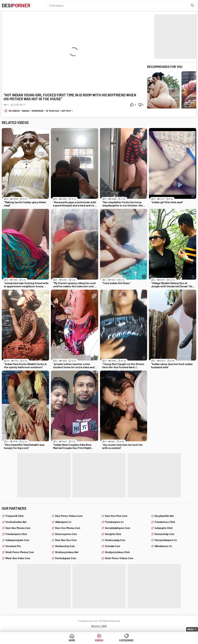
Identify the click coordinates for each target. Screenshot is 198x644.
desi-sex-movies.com (18, 528)
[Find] (192, 5)
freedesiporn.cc (114, 522)
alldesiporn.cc (63, 522)
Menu (190, 629)
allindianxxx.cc (163, 546)
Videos (99, 640)
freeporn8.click (14, 516)
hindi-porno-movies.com (20, 552)
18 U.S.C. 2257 (99, 626)
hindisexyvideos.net (67, 552)
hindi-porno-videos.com (119, 558)
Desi (16, 5)
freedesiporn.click (16, 534)
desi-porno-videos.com (69, 516)
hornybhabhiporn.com (118, 528)
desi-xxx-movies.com (68, 528)
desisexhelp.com (164, 534)
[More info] (46, 196)
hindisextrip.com (65, 546)
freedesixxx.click (165, 522)
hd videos (14, 111)
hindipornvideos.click (117, 552)
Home (72, 640)
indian (26, 111)
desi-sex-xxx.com (66, 540)
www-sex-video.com (18, 558)
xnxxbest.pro (13, 546)
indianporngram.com (17, 540)
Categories (126, 640)
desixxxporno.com (66, 534)
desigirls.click (113, 534)
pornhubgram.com (66, 558)
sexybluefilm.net (164, 516)
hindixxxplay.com (115, 540)
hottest (66, 111)
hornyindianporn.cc (166, 540)
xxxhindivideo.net (16, 522)
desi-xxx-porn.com (116, 516)
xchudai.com (113, 546)
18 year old (52, 111)
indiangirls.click (164, 528)
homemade (38, 111)
